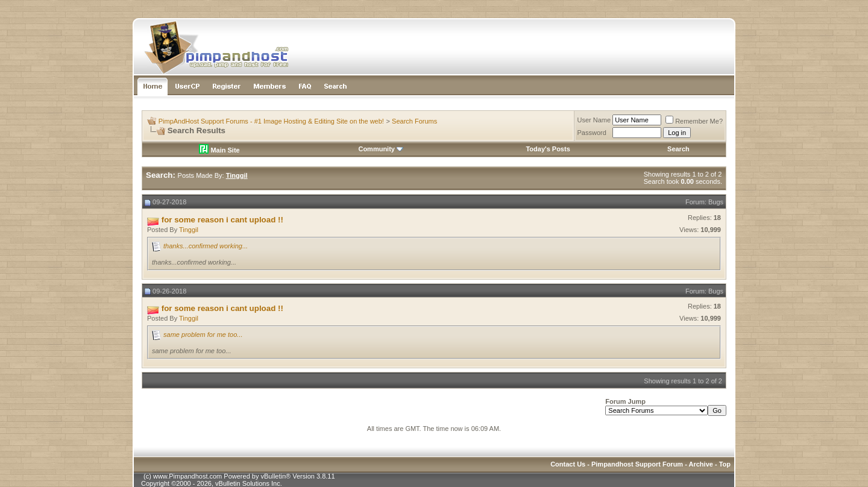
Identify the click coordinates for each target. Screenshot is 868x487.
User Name (594, 120)
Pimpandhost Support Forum (637, 464)
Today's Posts (548, 149)
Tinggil (189, 230)
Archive (701, 464)
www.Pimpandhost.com (187, 476)
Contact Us (568, 464)
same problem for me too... (203, 335)
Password (592, 133)
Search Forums (414, 121)
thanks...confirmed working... (206, 246)
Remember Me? (694, 121)
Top (725, 464)
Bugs (716, 202)
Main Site (219, 150)
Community (381, 149)
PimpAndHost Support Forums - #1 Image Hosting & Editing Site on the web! (271, 121)
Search (678, 149)
